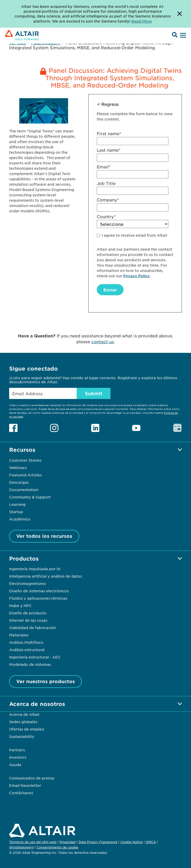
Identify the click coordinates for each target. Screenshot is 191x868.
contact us (103, 341)
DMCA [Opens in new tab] (151, 842)
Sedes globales (23, 722)
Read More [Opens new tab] (142, 21)
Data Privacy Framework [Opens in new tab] (98, 842)
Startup (16, 512)
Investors (18, 757)
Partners (17, 750)
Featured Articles (25, 475)
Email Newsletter (25, 785)
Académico (20, 519)
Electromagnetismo (28, 583)
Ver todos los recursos (44, 536)
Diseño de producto (28, 613)
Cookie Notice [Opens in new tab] (132, 842)
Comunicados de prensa (32, 778)
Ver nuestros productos (46, 681)
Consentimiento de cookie (57, 847)
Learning (17, 504)
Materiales (19, 635)
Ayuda (15, 765)
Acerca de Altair (24, 714)
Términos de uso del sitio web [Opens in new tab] (33, 842)
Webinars (18, 467)
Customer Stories (25, 460)
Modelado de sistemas (30, 664)
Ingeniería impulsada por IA (35, 569)
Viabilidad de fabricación (33, 628)
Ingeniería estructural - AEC (35, 657)
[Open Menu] (182, 36)
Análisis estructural (27, 650)
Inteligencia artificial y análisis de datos (46, 576)
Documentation (24, 490)
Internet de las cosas (28, 620)
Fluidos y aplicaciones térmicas (38, 598)
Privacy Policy (136, 276)
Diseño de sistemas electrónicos (39, 591)
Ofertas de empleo (27, 729)
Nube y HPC (20, 605)
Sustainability (22, 736)
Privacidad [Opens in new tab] (67, 842)
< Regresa (108, 104)
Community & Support (30, 497)
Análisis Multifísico (26, 642)
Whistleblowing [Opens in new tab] (21, 847)
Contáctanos (21, 793)
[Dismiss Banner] (180, 14)
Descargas (19, 482)
